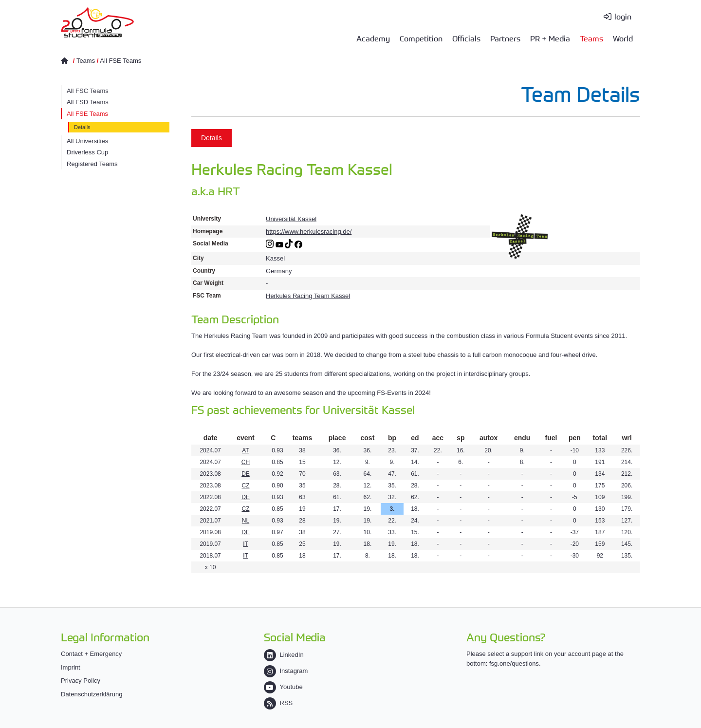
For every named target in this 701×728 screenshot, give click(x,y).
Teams (591, 38)
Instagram (286, 671)
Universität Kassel (291, 219)
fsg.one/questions (514, 663)
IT (246, 544)
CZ (245, 485)
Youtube (283, 687)
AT (245, 450)
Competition (421, 38)
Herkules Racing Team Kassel (308, 296)
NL (246, 521)
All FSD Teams (88, 102)
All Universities (87, 141)
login (623, 16)
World (623, 38)
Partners (505, 38)
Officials (466, 38)
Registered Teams (92, 164)
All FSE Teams (120, 61)
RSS (278, 703)
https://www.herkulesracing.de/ (309, 232)
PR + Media (550, 38)
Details (82, 127)
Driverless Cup (87, 152)
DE (246, 474)
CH (246, 462)
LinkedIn (284, 655)
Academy (373, 38)
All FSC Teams (88, 91)
